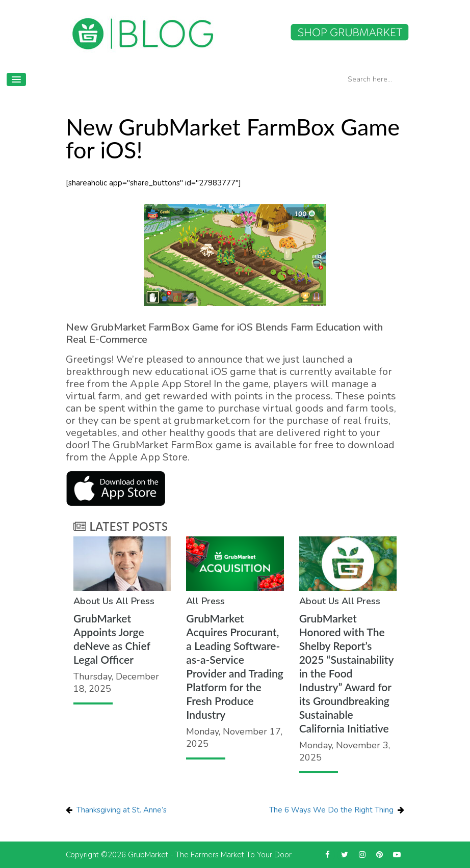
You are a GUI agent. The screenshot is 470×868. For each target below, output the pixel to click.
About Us (93, 601)
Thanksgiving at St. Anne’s (122, 810)
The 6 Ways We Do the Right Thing (331, 810)
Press (143, 601)
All (122, 601)
